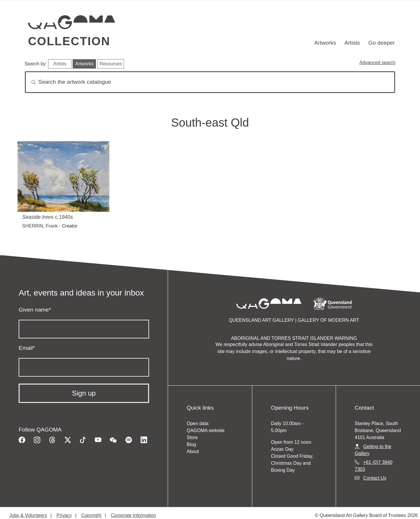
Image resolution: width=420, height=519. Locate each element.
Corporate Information (134, 515)
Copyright (91, 515)
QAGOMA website (206, 430)
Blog (191, 444)
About (193, 451)
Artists (352, 43)
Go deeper (382, 43)
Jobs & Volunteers (28, 515)
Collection (69, 41)
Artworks (325, 43)
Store (192, 437)
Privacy (64, 515)
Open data (198, 423)
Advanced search (377, 63)
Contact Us (375, 478)
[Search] (210, 82)
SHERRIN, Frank (40, 226)
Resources (111, 64)
